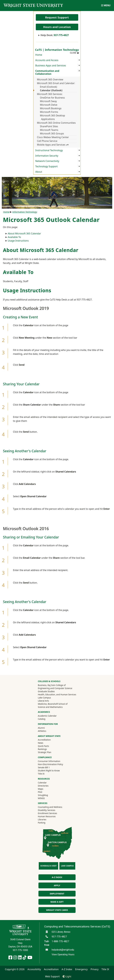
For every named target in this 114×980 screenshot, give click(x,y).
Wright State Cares (57, 910)
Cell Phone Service (47, 141)
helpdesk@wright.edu (63, 950)
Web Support (52, 976)
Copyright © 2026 (15, 969)
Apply (57, 885)
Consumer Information (49, 761)
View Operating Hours (63, 954)
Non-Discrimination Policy (50, 764)
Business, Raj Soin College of (52, 685)
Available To (14, 237)
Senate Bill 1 (44, 767)
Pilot (40, 792)
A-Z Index (57, 877)
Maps (41, 789)
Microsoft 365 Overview (50, 79)
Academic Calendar (47, 716)
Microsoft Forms (49, 112)
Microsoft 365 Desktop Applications (52, 117)
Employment (57, 894)
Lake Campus (44, 698)
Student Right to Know (49, 771)
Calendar (42, 783)
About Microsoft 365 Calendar (24, 234)
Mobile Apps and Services (53, 145)
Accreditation (44, 740)
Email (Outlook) (48, 87)
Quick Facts (43, 746)
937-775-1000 (20, 950)
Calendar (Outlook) (51, 90)
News (41, 743)
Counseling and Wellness (50, 807)
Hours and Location (57, 27)
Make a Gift (57, 902)
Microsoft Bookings (51, 108)
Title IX (41, 774)
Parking (42, 823)
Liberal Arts (43, 701)
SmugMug (47, 795)
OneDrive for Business (52, 98)
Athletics (46, 731)
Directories (43, 786)
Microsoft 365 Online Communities (56, 123)
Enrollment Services (47, 813)
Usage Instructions (18, 241)
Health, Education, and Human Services (57, 694)
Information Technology (25, 212)
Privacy (94, 969)
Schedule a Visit (48, 866)
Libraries (42, 819)
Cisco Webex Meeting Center (53, 137)
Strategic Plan (45, 752)
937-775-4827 (61, 35)
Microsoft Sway (48, 101)
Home (39, 55)
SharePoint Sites (49, 126)
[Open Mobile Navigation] (106, 5)
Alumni (45, 728)
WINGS (41, 798)
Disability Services (47, 810)
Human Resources (47, 816)
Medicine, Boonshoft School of (53, 704)
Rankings (42, 749)
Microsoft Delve (49, 105)
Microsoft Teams (49, 130)
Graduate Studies (46, 691)
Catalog (42, 719)
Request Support (57, 17)
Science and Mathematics (50, 707)
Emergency (81, 969)
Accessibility (34, 969)
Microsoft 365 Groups (52, 133)
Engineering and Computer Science (55, 688)
